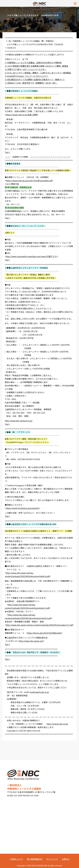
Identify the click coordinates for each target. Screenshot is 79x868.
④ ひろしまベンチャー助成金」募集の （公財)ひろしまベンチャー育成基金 (38, 73)
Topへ (8, 152)
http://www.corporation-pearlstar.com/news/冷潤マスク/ (31, 256)
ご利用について (16, 859)
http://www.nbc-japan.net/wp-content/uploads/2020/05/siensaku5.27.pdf (39, 625)
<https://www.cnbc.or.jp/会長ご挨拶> (22, 115)
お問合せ (66, 859)
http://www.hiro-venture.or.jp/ (19, 421)
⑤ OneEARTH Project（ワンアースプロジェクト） (27, 76)
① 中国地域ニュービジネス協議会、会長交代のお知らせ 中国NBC (33, 63)
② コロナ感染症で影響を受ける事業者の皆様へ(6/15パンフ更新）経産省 (37, 66)
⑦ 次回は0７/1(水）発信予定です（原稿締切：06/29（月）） (31, 83)
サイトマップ (52, 859)
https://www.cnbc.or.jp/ (57, 724)
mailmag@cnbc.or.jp (39, 692)
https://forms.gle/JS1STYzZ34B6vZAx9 (44, 633)
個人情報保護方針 (35, 859)
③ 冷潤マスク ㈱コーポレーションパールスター (26, 69)
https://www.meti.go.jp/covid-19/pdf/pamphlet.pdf (29, 181)
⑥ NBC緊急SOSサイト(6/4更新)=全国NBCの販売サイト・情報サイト (35, 79)
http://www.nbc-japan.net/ (31, 641)
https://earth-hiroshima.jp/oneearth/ (22, 508)
